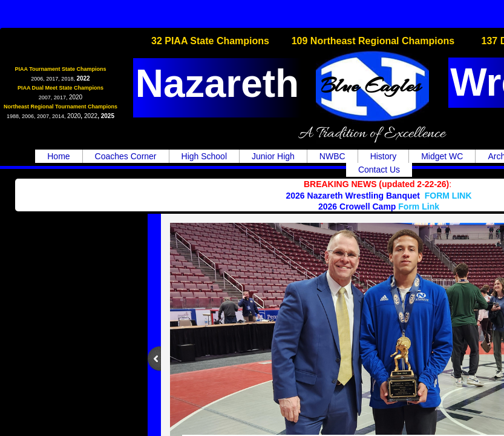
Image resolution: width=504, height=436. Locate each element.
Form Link (419, 206)
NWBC (332, 156)
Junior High (273, 156)
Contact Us (379, 170)
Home (58, 156)
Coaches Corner (126, 156)
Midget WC (442, 156)
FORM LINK (448, 196)
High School (205, 156)
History (384, 156)
